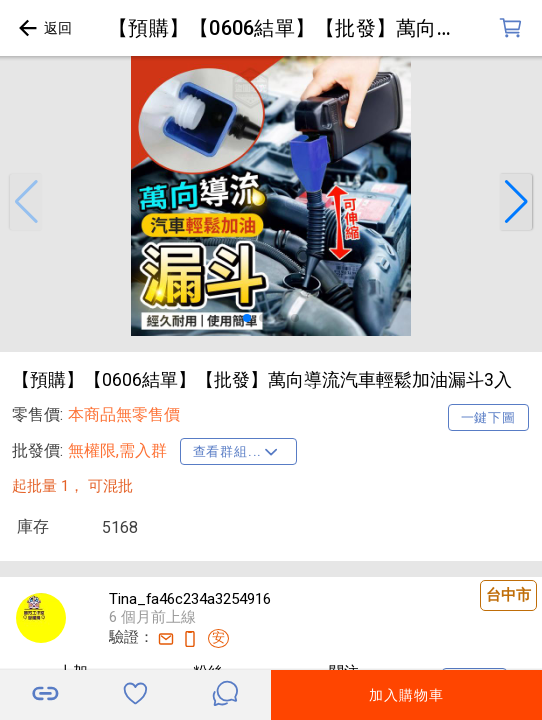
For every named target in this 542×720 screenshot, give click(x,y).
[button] (26, 202)
